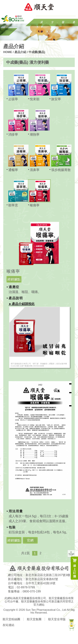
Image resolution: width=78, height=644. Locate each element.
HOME (8, 52)
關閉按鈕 (63, 217)
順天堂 (39, 7)
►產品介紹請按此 (22, 304)
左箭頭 (48, 553)
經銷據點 (14, 279)
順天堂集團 (34, 619)
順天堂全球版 (57, 619)
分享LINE (39, 634)
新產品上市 (71, 625)
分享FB (27, 634)
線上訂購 (74, 568)
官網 (30, 540)
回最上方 (71, 554)
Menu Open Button (72, 7)
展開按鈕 (71, 63)
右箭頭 (54, 553)
